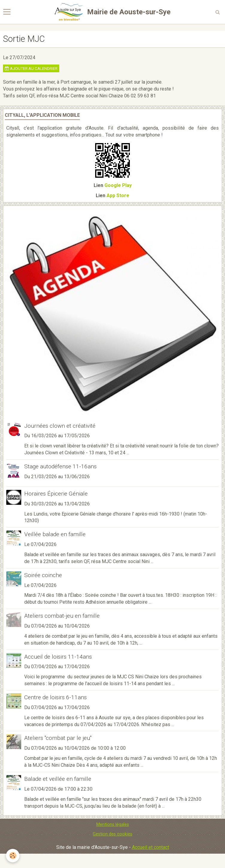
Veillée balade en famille (55, 534)
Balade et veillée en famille (58, 779)
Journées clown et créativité (60, 425)
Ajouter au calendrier (31, 68)
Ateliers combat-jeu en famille (62, 616)
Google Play (118, 185)
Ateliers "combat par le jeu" (58, 738)
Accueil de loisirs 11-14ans (58, 656)
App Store (118, 195)
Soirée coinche (43, 575)
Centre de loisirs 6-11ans (56, 697)
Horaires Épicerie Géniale (56, 494)
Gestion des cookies (113, 834)
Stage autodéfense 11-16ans (60, 466)
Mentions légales (113, 825)
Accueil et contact (150, 847)
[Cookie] (13, 856)
